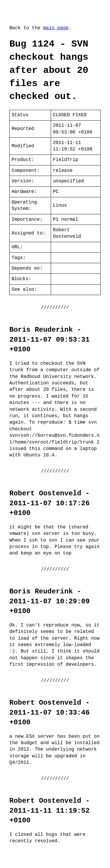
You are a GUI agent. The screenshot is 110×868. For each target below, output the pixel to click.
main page (56, 28)
